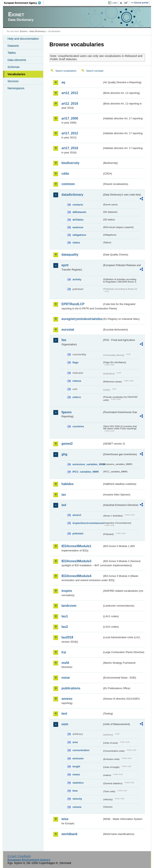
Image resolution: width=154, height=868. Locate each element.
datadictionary (72, 195)
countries (78, 426)
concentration (81, 750)
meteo (76, 774)
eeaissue (78, 227)
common (68, 184)
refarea (77, 381)
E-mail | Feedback (19, 856)
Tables (12, 53)
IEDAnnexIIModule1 (76, 546)
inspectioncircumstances (87, 523)
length (76, 766)
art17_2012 (70, 133)
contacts (78, 205)
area (75, 742)
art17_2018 (70, 148)
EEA (24, 3)
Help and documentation (23, 39)
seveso (67, 699)
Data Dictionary (37, 31)
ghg (64, 454)
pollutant (78, 533)
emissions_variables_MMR (87, 464)
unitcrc (77, 397)
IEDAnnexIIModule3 (76, 561)
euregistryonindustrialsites (82, 319)
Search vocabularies (66, 71)
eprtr (65, 265)
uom (65, 724)
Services (13, 81)
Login (114, 3)
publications (71, 688)
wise (65, 819)
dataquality (70, 255)
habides (67, 484)
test (64, 714)
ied (64, 505)
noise (66, 678)
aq (63, 82)
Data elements (17, 60)
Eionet (23, 31)
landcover (69, 606)
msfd (65, 663)
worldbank (69, 834)
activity (77, 279)
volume (77, 807)
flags (75, 362)
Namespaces (16, 88)
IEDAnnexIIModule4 (76, 576)
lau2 (65, 627)
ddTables (78, 220)
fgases (66, 412)
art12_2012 (70, 93)
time (75, 791)
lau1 (65, 616)
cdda (65, 174)
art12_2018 (70, 104)
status (76, 243)
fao (64, 340)
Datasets (13, 46)
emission (78, 758)
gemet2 (67, 444)
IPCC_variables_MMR (86, 472)
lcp (64, 652)
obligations (79, 235)
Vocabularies (16, 74)
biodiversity (70, 163)
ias (64, 495)
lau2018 (67, 637)
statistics (78, 783)
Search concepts (95, 71)
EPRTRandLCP (73, 304)
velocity (77, 799)
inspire (67, 591)
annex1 (77, 515)
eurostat (68, 330)
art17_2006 (70, 118)
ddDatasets (79, 212)
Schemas (13, 67)
